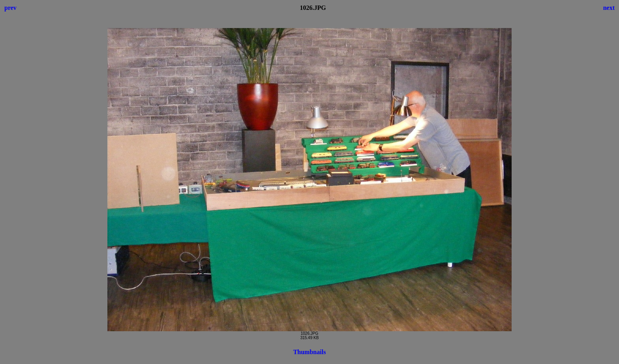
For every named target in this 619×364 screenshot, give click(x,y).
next (609, 8)
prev (10, 8)
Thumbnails (310, 352)
